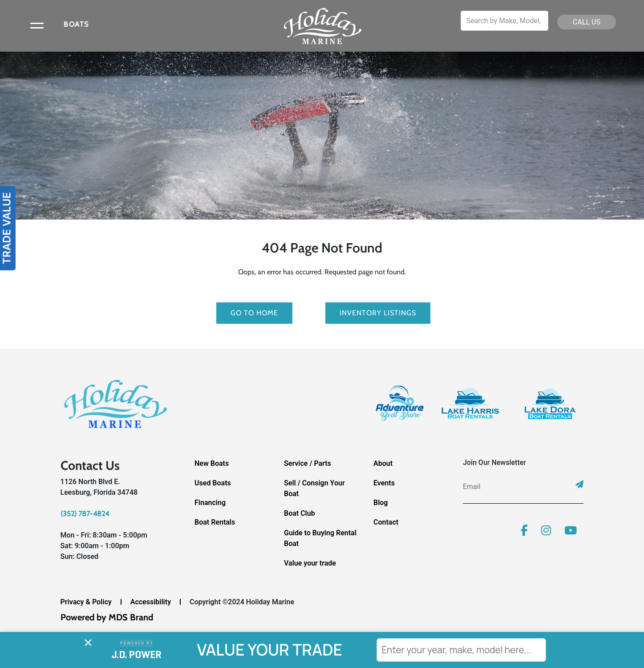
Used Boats (213, 483)
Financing (210, 503)
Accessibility (151, 602)
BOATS (76, 24)
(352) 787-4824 (85, 514)
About (383, 463)
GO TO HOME (254, 313)
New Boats (212, 463)
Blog (381, 503)
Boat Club (300, 513)
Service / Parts (308, 463)
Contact (386, 522)
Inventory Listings (378, 313)
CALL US (587, 22)
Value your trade (310, 563)
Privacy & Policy (86, 602)
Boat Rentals (215, 522)
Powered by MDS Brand (107, 617)
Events (384, 483)
